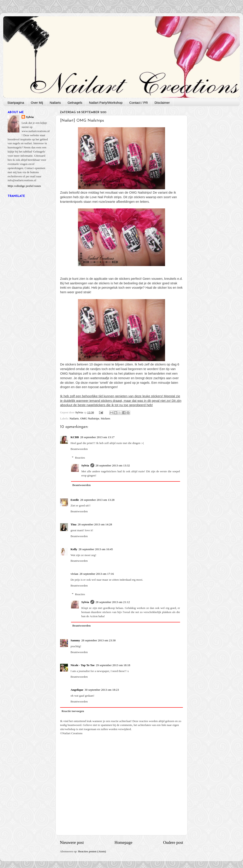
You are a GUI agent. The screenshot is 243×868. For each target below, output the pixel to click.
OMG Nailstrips (90, 418)
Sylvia (85, 465)
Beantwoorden (79, 449)
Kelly (74, 549)
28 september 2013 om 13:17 (97, 437)
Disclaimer (162, 103)
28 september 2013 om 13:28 (97, 500)
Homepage (123, 842)
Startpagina (16, 103)
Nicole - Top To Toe (83, 665)
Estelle (75, 500)
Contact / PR (139, 103)
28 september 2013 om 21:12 (113, 602)
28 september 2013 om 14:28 (95, 524)
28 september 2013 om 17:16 (97, 574)
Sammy (75, 640)
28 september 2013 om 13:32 (113, 465)
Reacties (80, 458)
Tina (73, 524)
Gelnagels (75, 103)
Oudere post (173, 842)
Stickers (106, 418)
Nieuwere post (72, 842)
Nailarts (55, 103)
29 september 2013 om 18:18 (113, 665)
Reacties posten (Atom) (92, 851)
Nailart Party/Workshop (106, 103)
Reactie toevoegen (73, 711)
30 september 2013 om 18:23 (102, 690)
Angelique (77, 690)
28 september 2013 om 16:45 (96, 549)
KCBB (75, 437)
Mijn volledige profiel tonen (24, 186)
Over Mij (37, 103)
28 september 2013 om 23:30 (99, 640)
